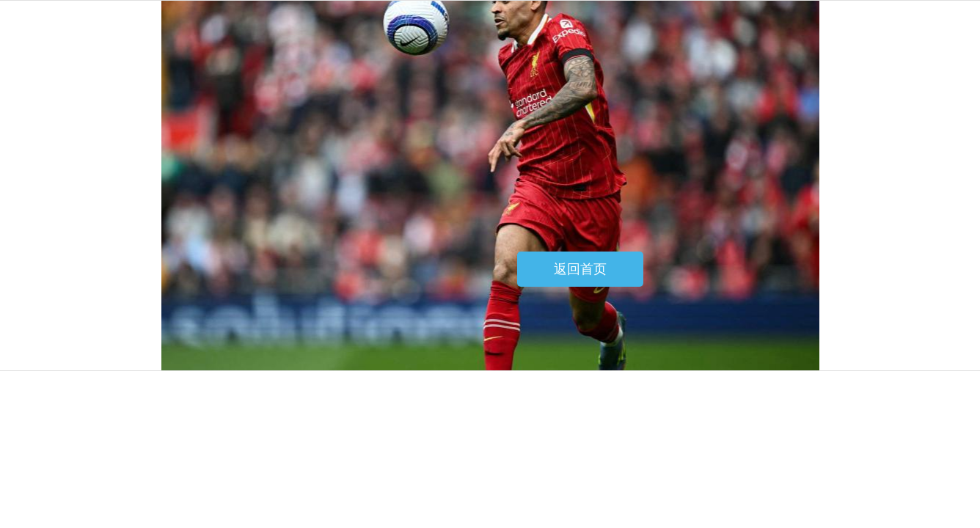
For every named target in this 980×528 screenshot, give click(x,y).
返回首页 (580, 269)
